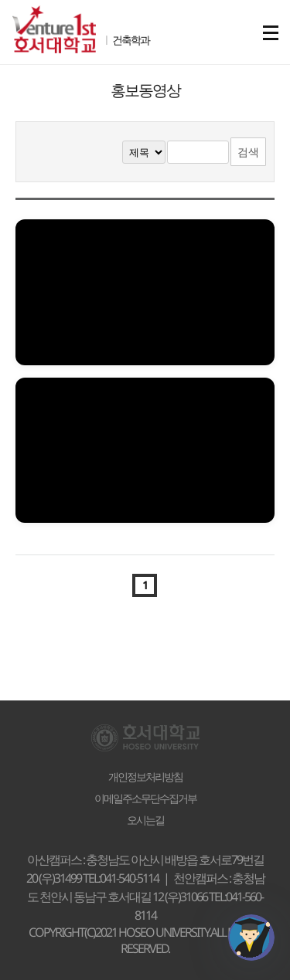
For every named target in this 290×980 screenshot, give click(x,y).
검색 (248, 152)
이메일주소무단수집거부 (145, 799)
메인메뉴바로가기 (0, 0)
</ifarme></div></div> (251, 938)
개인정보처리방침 (145, 777)
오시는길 (145, 820)
